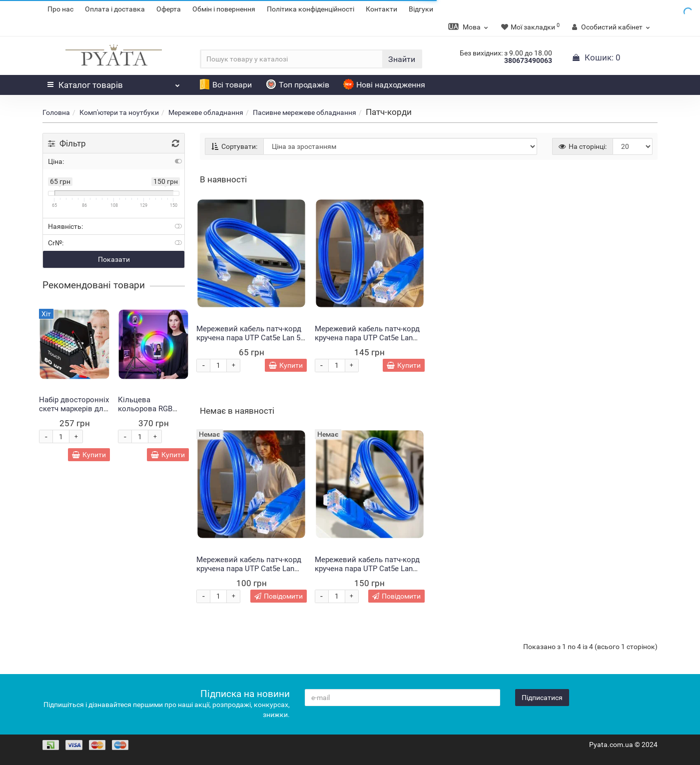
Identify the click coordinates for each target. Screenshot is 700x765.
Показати (114, 259)
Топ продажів (298, 85)
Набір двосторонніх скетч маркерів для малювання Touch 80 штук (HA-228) (74, 413)
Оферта (169, 9)
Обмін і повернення (224, 9)
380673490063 (528, 60)
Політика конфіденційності (311, 9)
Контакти (381, 9)
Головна (56, 112)
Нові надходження (384, 85)
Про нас (60, 9)
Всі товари (226, 85)
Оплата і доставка (115, 9)
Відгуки (421, 9)
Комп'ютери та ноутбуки (119, 112)
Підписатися (542, 698)
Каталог (114, 82)
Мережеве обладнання (206, 112)
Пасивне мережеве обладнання (305, 112)
